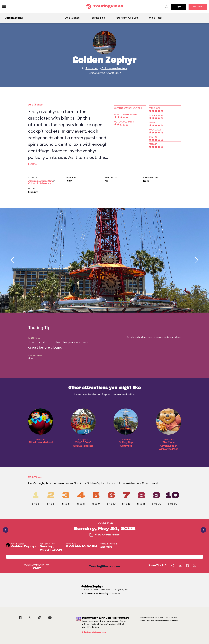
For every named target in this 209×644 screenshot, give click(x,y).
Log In (178, 7)
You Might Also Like (127, 18)
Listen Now (95, 633)
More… (33, 164)
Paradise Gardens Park (40, 181)
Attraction (92, 68)
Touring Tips (97, 18)
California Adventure (114, 68)
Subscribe (198, 7)
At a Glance (72, 18)
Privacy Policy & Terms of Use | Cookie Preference (159, 620)
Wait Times (156, 18)
